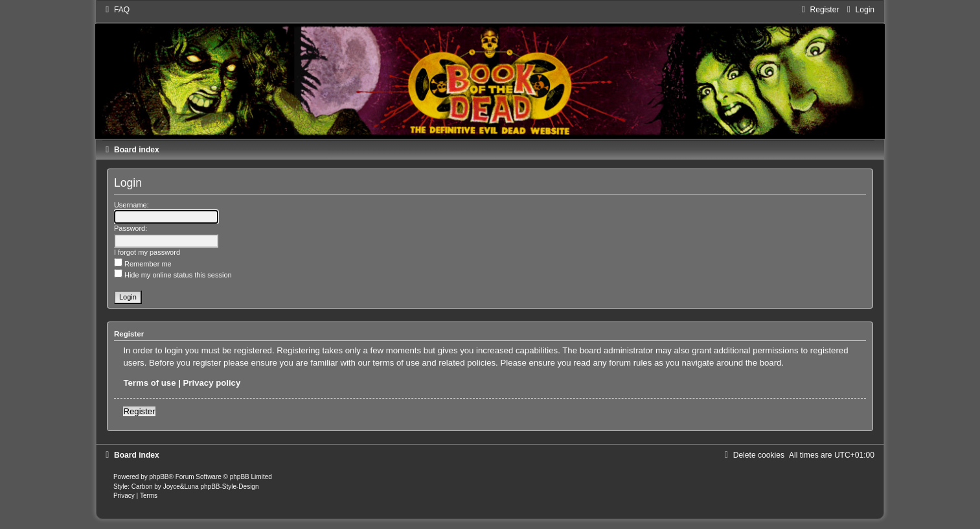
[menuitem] (116, 10)
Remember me (143, 264)
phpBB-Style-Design (229, 487)
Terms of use (149, 383)
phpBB (159, 477)
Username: (131, 205)
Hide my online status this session (173, 275)
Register (139, 411)
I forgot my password (147, 252)
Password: (131, 228)
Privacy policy (212, 383)
